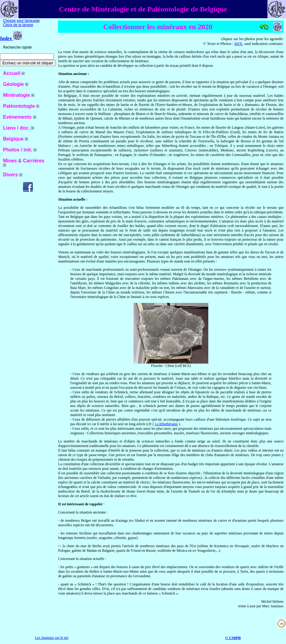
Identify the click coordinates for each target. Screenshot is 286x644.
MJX (238, 44)
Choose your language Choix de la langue (21, 23)
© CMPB (233, 638)
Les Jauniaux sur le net (52, 638)
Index (11, 38)
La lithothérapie (166, 424)
